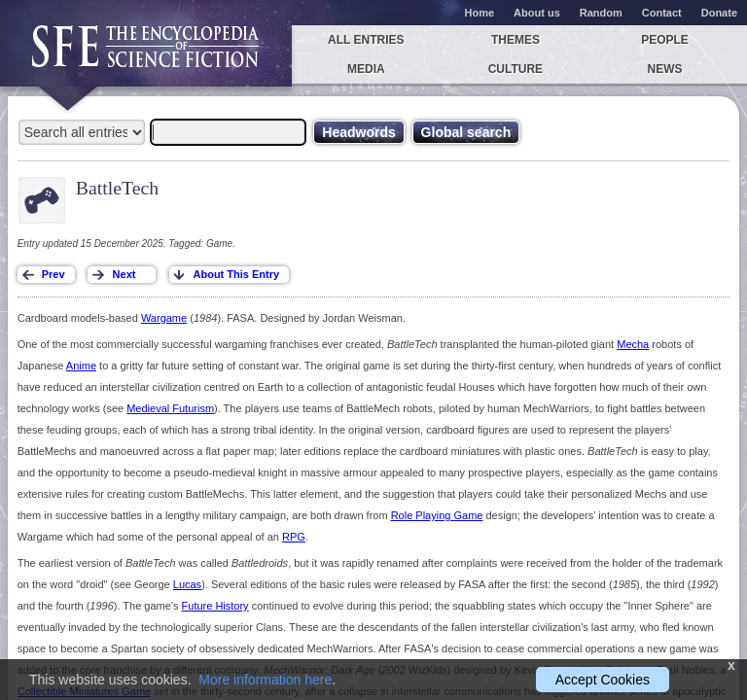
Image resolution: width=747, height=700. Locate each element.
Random (601, 13)
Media (366, 69)
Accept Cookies (603, 680)
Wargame (164, 318)
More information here (265, 680)
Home (480, 13)
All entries (366, 40)
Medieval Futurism (170, 408)
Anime (81, 366)
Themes (516, 40)
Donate (719, 13)
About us (537, 13)
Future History (215, 606)
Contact (662, 13)
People (665, 40)
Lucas (187, 584)
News (665, 69)
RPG (294, 537)
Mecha (633, 344)
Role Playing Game (437, 515)
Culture (516, 69)
